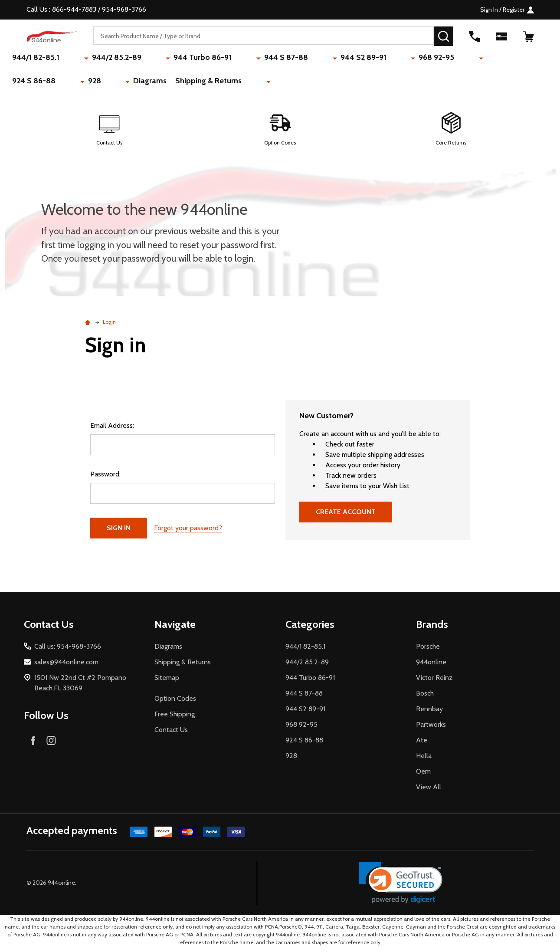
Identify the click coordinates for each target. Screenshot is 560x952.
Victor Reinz (434, 682)
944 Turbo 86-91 (169, 59)
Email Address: (112, 430)
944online (431, 667)
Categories (310, 629)
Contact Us (171, 734)
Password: (105, 479)
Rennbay (429, 714)
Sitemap (167, 682)
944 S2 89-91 (293, 59)
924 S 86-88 (401, 59)
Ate (422, 745)
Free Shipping (175, 719)
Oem (423, 776)
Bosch (425, 698)
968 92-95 (347, 59)
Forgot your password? (188, 533)
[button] (109, 134)
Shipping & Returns (49, 84)
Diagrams (480, 59)
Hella (424, 760)
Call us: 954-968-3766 (68, 651)
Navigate (175, 629)
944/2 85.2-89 (102, 59)
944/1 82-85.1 (39, 59)
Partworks (431, 729)
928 (443, 59)
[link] (401, 888)
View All (429, 792)
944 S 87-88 (234, 59)
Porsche (428, 651)
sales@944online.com (66, 667)
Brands (432, 629)
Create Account (346, 517)
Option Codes (175, 703)
